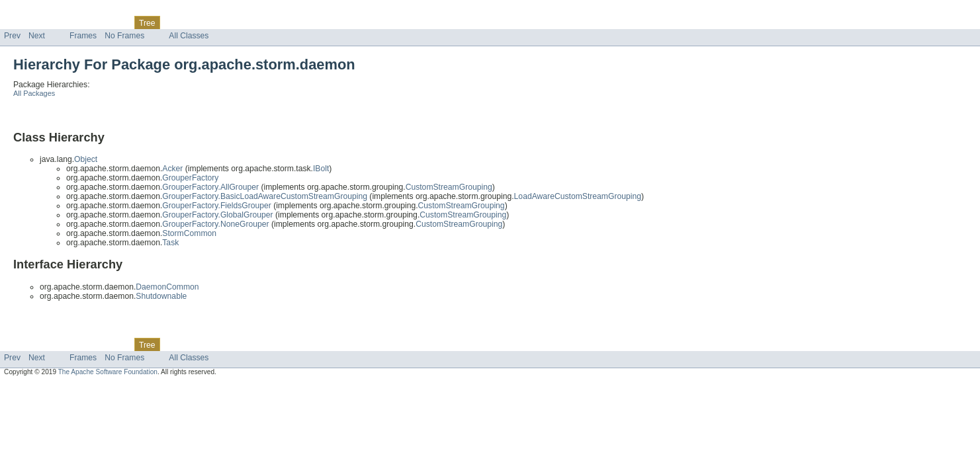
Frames (83, 36)
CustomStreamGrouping (449, 187)
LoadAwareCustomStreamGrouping (578, 196)
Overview (21, 22)
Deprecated (188, 22)
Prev (12, 36)
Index (226, 22)
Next (37, 36)
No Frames (124, 36)
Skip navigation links (36, 11)
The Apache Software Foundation (108, 372)
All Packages (34, 93)
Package (61, 22)
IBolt (321, 169)
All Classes (189, 36)
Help (252, 22)
